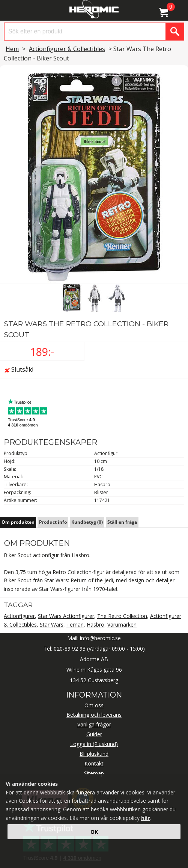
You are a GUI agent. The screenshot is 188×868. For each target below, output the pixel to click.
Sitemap (94, 773)
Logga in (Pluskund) (94, 744)
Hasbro (96, 625)
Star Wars (52, 625)
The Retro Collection (122, 616)
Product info (53, 522)
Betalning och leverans (94, 715)
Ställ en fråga (122, 522)
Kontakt (94, 763)
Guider (94, 734)
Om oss (94, 705)
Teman (75, 625)
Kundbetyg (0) (87, 522)
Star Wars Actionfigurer (66, 616)
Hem (12, 49)
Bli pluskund (94, 754)
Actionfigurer (19, 616)
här (145, 818)
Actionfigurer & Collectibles (67, 49)
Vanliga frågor (94, 724)
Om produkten (18, 522)
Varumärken (122, 625)
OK (94, 832)
